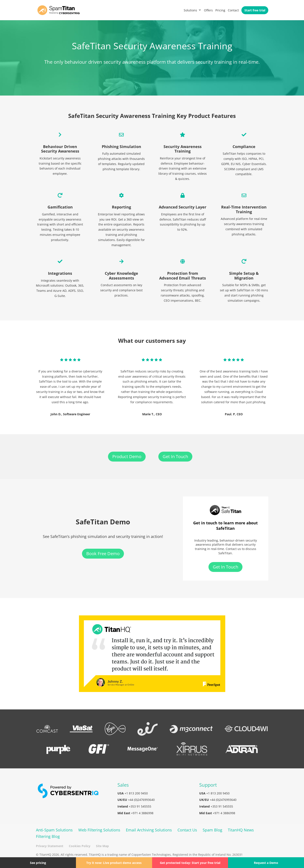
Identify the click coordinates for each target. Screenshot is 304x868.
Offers (208, 10)
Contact (233, 10)
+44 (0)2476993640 (141, 800)
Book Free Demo (103, 554)
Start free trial (255, 10)
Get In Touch (175, 456)
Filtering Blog (48, 836)
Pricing (220, 10)
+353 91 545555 (140, 806)
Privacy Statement (50, 846)
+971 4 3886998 (142, 813)
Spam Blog (212, 830)
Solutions (190, 10)
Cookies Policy (80, 846)
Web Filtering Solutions (99, 830)
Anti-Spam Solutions (54, 830)
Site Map (102, 846)
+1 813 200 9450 (136, 793)
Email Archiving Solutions (149, 830)
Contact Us (187, 830)
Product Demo (127, 456)
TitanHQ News (241, 830)
